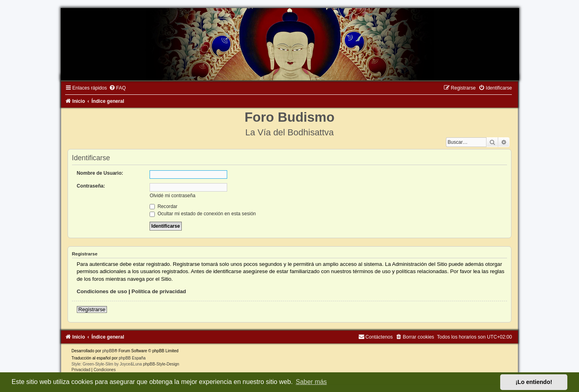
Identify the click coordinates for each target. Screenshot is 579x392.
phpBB (108, 351)
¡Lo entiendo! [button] (534, 382)
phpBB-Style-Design (161, 364)
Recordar (163, 206)
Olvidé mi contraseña (172, 196)
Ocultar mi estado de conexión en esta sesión (203, 214)
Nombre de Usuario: (100, 173)
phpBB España (132, 358)
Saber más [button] (311, 382)
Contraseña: (91, 186)
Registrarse (92, 309)
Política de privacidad (159, 291)
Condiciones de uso (102, 291)
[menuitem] (117, 88)
